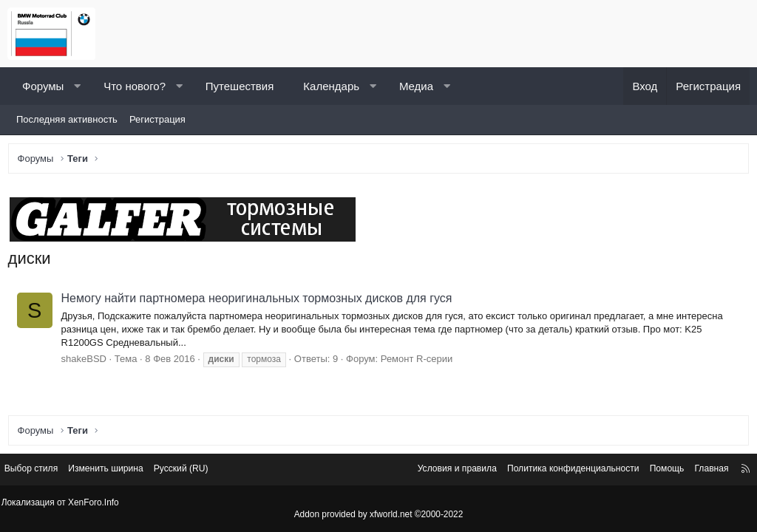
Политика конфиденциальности (552, 471)
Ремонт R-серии (420, 362)
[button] (77, 86)
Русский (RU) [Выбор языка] (203, 471)
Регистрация (157, 119)
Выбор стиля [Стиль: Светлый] (43, 471)
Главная (700, 471)
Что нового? (135, 86)
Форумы (43, 86)
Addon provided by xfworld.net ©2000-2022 (378, 515)
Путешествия (240, 86)
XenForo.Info (97, 503)
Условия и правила (428, 471)
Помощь (653, 471)
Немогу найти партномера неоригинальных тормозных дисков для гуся (260, 302)
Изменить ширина (122, 471)
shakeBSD (87, 362)
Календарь (331, 86)
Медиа (416, 86)
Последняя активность (67, 119)
